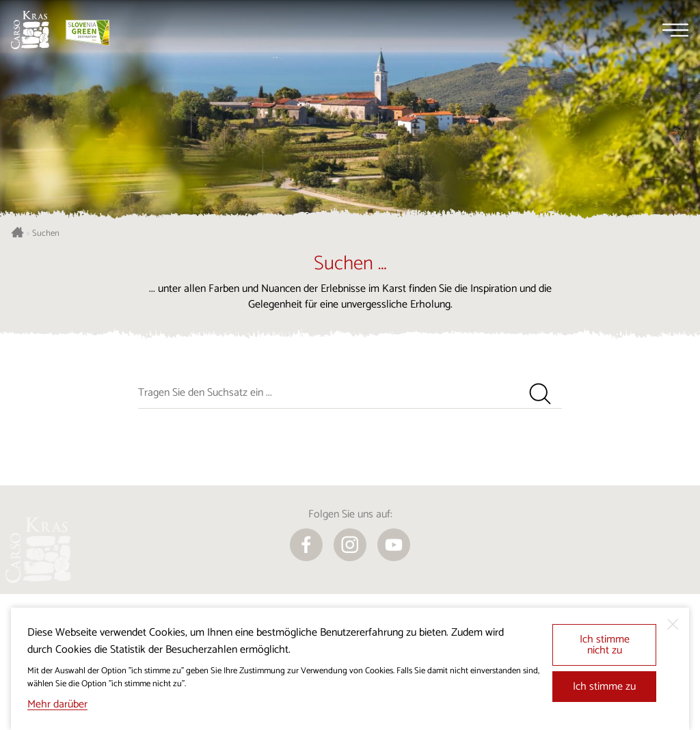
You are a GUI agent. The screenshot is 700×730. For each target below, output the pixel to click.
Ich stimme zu (604, 687)
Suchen (46, 234)
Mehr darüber (57, 704)
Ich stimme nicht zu (605, 645)
